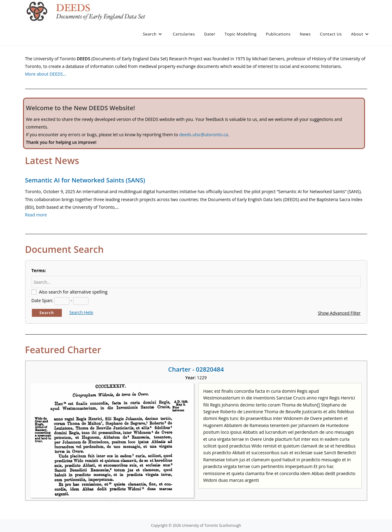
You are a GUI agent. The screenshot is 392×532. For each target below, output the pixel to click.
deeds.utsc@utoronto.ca (204, 135)
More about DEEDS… (46, 74)
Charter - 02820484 (196, 369)
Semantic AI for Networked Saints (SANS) (85, 180)
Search (47, 313)
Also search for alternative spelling (73, 292)
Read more (36, 215)
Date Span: (42, 300)
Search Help (81, 312)
